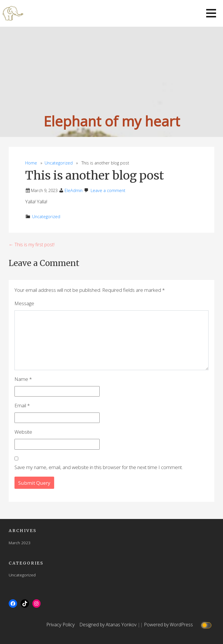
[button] (211, 13)
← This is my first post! (32, 245)
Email (22, 405)
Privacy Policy (61, 624)
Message (24, 303)
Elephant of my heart (112, 121)
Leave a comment (108, 190)
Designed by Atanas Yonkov (108, 625)
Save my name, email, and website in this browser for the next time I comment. (99, 467)
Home (31, 163)
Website (23, 432)
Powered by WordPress (168, 625)
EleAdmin (74, 190)
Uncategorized (59, 163)
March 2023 (20, 543)
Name (23, 379)
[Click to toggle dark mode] (207, 625)
